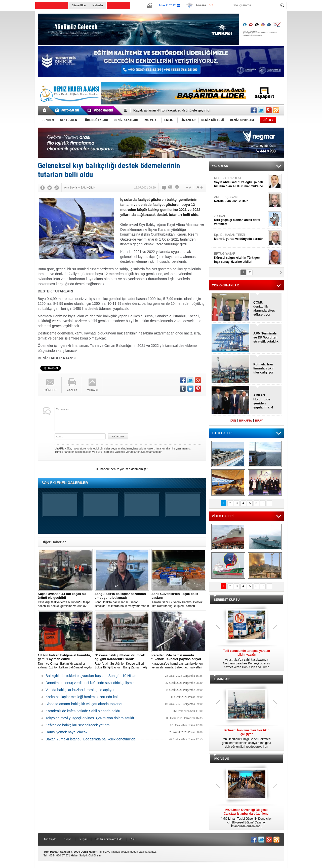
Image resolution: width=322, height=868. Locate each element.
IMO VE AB (222, 759)
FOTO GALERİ (222, 433)
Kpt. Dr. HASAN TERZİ (240, 237)
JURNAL (240, 220)
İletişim (83, 839)
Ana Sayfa (50, 839)
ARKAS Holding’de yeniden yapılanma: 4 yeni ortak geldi (265, 401)
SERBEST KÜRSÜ (227, 600)
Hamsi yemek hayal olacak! (67, 732)
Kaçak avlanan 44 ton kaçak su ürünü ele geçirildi (172, 110)
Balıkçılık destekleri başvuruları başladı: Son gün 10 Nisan (91, 676)
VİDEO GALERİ (223, 516)
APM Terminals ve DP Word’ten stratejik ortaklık (266, 337)
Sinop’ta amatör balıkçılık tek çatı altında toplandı (84, 704)
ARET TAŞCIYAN (240, 199)
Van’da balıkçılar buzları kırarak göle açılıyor (80, 690)
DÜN (233, 421)
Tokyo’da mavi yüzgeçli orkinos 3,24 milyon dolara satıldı (90, 718)
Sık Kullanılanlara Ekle (109, 839)
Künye (68, 839)
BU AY (259, 421)
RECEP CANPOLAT (240, 182)
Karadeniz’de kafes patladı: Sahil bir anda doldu (83, 711)
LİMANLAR (222, 679)
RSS (133, 839)
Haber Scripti (79, 855)
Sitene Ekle (79, 5)
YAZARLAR (220, 166)
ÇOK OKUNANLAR (225, 285)
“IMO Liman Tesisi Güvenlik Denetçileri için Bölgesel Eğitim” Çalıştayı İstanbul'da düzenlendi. (247, 818)
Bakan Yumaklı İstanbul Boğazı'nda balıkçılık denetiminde (91, 739)
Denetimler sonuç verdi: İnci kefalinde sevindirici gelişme (90, 683)
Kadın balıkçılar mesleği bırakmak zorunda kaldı (83, 697)
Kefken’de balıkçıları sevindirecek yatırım (77, 725)
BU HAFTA (246, 421)
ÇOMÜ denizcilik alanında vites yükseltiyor (264, 308)
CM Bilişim (95, 855)
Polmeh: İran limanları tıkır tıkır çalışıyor (264, 368)
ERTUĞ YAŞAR (240, 258)
